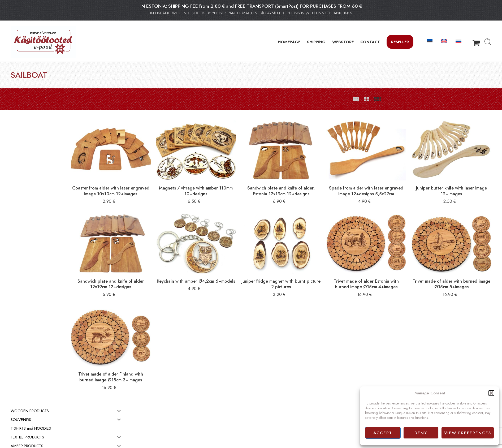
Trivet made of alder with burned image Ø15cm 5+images (458, 270)
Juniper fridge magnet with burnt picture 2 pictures (313, 270)
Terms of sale (264, 432)
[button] (491, 393)
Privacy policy (264, 438)
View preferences (468, 433)
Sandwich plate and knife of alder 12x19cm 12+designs (168, 270)
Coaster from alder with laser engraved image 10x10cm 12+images (168, 184)
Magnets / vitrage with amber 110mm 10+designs (241, 181)
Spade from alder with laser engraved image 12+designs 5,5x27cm (385, 184)
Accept (383, 433)
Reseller (400, 42)
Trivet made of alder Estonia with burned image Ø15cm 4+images (385, 270)
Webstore (261, 426)
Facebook (261, 444)
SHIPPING (316, 42)
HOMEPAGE (289, 42)
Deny (421, 433)
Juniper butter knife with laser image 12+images (458, 181)
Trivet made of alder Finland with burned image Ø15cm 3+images (168, 354)
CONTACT (370, 42)
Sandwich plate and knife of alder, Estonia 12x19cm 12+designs (313, 184)
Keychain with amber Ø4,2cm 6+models (241, 270)
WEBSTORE (343, 42)
